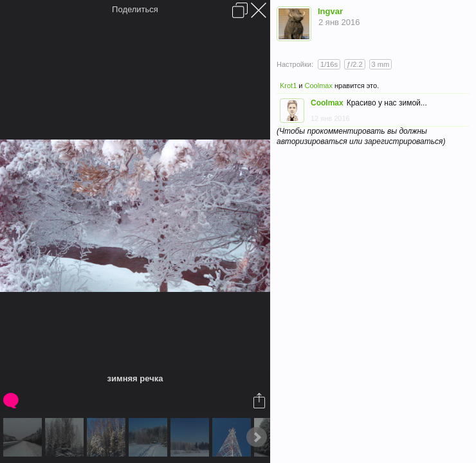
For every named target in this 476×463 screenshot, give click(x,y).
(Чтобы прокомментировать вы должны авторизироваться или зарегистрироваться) (361, 136)
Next (257, 437)
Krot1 (288, 86)
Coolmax (319, 86)
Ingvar (330, 11)
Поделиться (135, 9)
